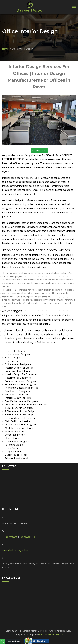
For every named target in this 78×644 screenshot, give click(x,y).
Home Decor (11, 448)
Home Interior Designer (18, 354)
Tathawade (56, 622)
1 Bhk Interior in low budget (20, 408)
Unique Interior (13, 452)
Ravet (35, 622)
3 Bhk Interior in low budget (20, 415)
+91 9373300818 (10, 537)
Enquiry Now (39, 151)
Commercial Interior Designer (21, 381)
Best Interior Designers (17, 391)
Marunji (66, 622)
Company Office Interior (18, 371)
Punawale (44, 622)
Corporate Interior (15, 435)
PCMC (9, 622)
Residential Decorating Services (21, 388)
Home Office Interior (16, 351)
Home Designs (13, 358)
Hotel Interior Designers (18, 378)
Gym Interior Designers (17, 441)
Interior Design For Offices (19, 368)
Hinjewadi (32, 625)
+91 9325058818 (27, 537)
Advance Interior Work (17, 458)
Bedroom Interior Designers (20, 418)
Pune (49, 625)
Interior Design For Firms (18, 398)
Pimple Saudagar (22, 622)
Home (5, 49)
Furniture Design (14, 445)
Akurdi (41, 625)
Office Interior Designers (18, 364)
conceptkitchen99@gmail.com (16, 550)
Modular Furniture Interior (19, 428)
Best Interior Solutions (17, 394)
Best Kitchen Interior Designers (21, 401)
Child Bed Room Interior (18, 421)
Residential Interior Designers (21, 384)
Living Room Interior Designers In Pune (26, 404)
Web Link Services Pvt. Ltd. (51, 634)
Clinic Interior (12, 438)
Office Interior (12, 361)
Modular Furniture (15, 431)
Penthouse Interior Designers (21, 425)
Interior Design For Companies (21, 374)
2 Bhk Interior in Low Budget (20, 411)
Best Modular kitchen (16, 455)
